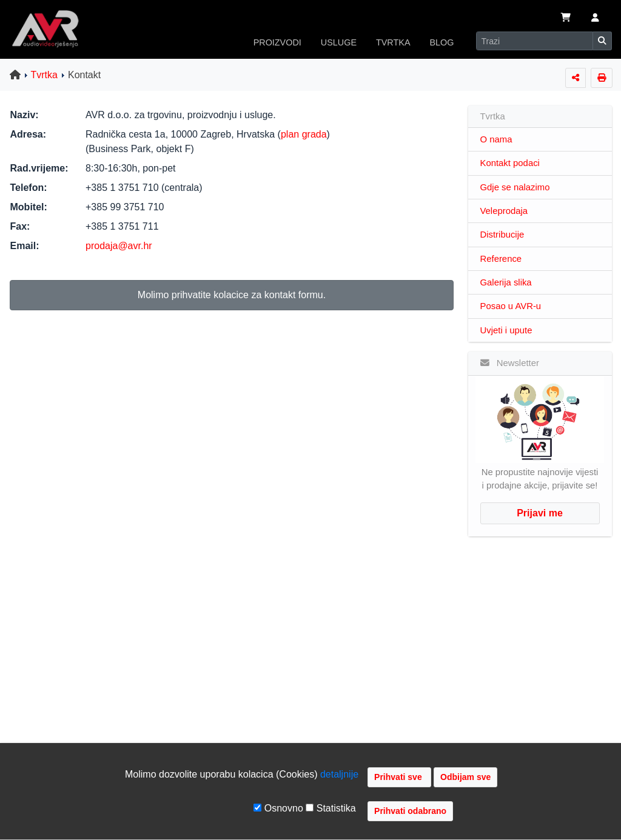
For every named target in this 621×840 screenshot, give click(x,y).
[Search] (535, 41)
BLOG (442, 42)
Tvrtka (44, 75)
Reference (501, 259)
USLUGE (339, 42)
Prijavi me (540, 513)
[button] (595, 19)
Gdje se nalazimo (515, 187)
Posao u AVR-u (511, 306)
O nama (496, 139)
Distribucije (502, 235)
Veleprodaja (504, 211)
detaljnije (339, 774)
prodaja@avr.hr (119, 246)
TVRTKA (393, 42)
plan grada (304, 134)
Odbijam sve (465, 777)
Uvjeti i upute (506, 330)
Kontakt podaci (510, 163)
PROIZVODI (277, 42)
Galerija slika (506, 282)
